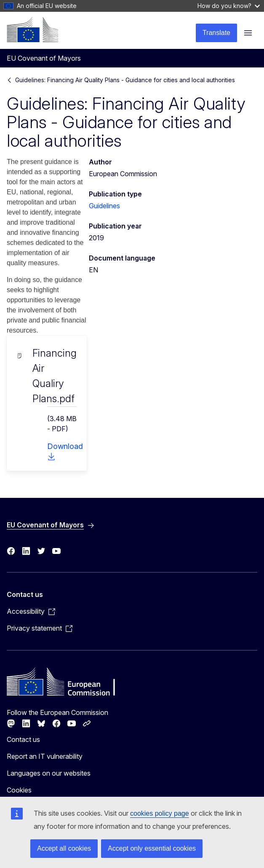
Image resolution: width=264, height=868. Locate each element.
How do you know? (229, 6)
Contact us (23, 739)
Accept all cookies (64, 848)
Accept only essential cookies (152, 848)
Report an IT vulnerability (45, 756)
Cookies (19, 790)
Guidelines (104, 206)
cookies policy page (160, 813)
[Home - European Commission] (32, 30)
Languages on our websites (49, 773)
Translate (216, 33)
